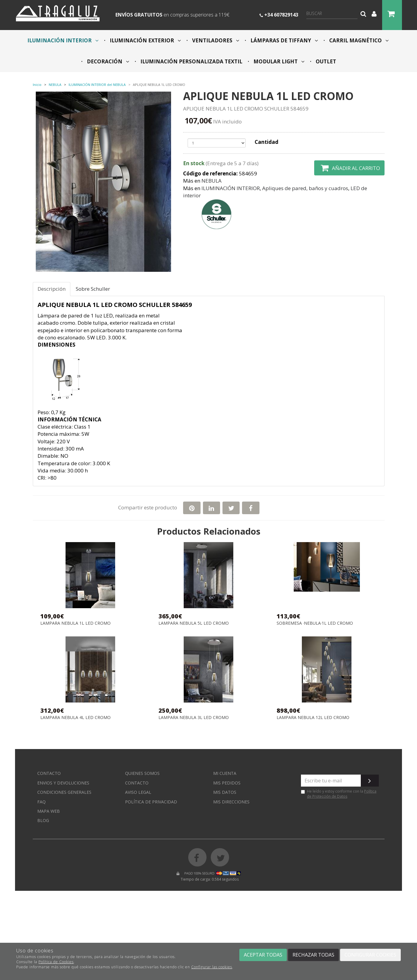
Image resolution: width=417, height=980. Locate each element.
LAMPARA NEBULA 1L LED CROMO (75, 623)
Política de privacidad (151, 802)
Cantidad (267, 142)
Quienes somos (142, 773)
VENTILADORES (215, 40)
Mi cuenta (225, 773)
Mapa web (49, 811)
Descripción (52, 289)
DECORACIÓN (107, 61)
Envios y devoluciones (63, 783)
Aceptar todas (263, 955)
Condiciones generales (64, 792)
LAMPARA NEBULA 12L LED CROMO (313, 718)
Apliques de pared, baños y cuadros (305, 188)
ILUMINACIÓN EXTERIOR (145, 40)
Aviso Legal (138, 792)
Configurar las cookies (212, 967)
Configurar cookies (370, 955)
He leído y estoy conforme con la (339, 794)
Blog (43, 820)
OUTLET (325, 61)
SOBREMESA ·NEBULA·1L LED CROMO (315, 623)
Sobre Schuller (93, 289)
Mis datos (225, 792)
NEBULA (212, 181)
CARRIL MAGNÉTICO (358, 40)
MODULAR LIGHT (278, 61)
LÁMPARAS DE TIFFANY (284, 40)
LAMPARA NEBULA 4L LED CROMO (75, 718)
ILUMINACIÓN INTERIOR (63, 40)
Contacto (49, 773)
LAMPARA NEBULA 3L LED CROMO (194, 718)
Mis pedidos (227, 783)
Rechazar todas (313, 955)
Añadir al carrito (349, 168)
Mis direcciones (231, 802)
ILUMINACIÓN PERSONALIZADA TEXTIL (191, 61)
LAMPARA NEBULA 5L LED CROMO (194, 623)
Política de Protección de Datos (342, 794)
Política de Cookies (56, 962)
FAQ (41, 802)
